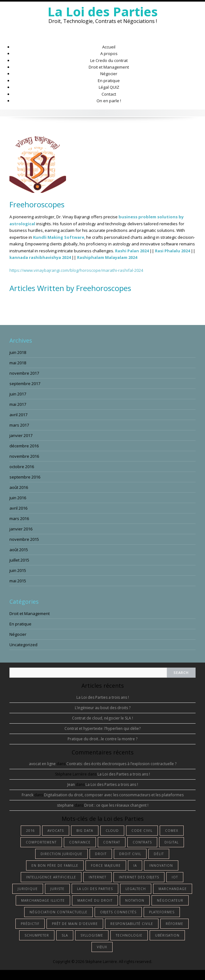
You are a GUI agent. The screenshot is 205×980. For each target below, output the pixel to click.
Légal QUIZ (109, 87)
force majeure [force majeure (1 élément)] (106, 865)
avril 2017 (18, 415)
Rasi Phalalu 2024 (172, 251)
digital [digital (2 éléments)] (172, 842)
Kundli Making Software (59, 237)
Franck (28, 795)
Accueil (109, 47)
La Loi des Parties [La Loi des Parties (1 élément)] (95, 889)
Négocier (109, 74)
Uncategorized (23, 645)
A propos (109, 53)
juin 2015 (18, 570)
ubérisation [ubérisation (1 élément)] (167, 935)
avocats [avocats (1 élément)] (56, 831)
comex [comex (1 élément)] (172, 831)
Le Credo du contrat (109, 60)
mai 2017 (18, 404)
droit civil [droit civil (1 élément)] (130, 854)
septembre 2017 (25, 384)
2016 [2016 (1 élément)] (30, 831)
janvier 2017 (21, 435)
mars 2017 (19, 425)
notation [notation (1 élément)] (135, 900)
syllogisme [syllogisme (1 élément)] (92, 935)
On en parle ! (109, 101)
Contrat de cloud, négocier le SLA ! (102, 718)
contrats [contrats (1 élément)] (142, 842)
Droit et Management (109, 67)
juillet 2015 (19, 560)
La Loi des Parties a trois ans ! (103, 697)
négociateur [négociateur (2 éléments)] (170, 900)
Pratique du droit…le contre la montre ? (102, 739)
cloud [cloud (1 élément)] (112, 831)
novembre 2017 (24, 373)
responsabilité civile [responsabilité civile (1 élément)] (132, 924)
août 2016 (19, 487)
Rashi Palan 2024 (132, 251)
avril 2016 (18, 508)
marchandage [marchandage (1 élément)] (173, 889)
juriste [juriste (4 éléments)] (57, 889)
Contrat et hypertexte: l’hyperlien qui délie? (102, 728)
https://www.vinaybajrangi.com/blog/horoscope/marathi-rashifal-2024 (76, 270)
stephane (65, 805)
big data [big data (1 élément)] (85, 831)
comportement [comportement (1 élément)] (41, 842)
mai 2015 (18, 581)
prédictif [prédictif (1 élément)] (30, 924)
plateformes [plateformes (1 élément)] (162, 912)
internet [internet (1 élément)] (97, 877)
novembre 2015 (24, 539)
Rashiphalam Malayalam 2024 (107, 257)
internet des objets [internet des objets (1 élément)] (139, 877)
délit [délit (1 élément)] (159, 854)
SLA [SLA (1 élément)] (65, 935)
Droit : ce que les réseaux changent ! (116, 805)
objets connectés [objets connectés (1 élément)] (118, 912)
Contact (109, 94)
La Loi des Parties (103, 11)
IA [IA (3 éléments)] (135, 865)
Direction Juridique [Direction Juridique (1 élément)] (61, 854)
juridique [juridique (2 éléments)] (28, 889)
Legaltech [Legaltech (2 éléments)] (136, 889)
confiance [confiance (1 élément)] (80, 842)
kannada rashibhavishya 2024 (40, 257)
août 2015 (19, 550)
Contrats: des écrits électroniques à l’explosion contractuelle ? (121, 764)
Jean (71, 784)
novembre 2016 (24, 456)
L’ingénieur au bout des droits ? (103, 708)
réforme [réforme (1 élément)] (175, 924)
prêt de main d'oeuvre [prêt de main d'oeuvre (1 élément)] (75, 924)
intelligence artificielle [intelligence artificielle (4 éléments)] (51, 877)
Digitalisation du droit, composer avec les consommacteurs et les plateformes (114, 795)
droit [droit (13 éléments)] (101, 854)
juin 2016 (18, 498)
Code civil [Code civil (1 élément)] (142, 831)
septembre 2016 (25, 477)
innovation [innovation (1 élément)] (161, 865)
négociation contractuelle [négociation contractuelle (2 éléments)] (58, 912)
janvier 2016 (21, 529)
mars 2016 (19, 518)
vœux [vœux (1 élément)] (102, 947)
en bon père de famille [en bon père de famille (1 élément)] (55, 865)
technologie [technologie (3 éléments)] (129, 935)
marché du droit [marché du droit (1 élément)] (95, 900)
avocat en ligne (42, 764)
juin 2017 (18, 394)
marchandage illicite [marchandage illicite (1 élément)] (43, 900)
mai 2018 (18, 363)
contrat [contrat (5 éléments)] (112, 842)
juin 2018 (18, 352)
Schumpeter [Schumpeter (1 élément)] (37, 935)
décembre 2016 (24, 446)
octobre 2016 (22, 467)
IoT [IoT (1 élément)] (175, 877)
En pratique (109, 81)
